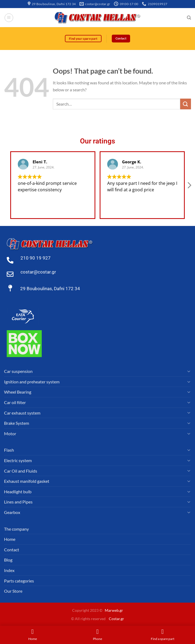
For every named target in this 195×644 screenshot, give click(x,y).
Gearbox (12, 512)
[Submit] (186, 104)
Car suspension (18, 371)
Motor (10, 433)
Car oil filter (15, 402)
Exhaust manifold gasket (27, 481)
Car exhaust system (22, 413)
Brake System (17, 423)
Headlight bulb (18, 492)
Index (9, 570)
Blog (8, 560)
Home (10, 539)
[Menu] (9, 18)
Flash (9, 450)
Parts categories (19, 581)
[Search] (189, 18)
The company (16, 529)
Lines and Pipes (18, 502)
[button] (189, 187)
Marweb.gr (114, 611)
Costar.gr (116, 619)
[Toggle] (189, 371)
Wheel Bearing (18, 392)
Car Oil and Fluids (21, 471)
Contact (12, 550)
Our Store (13, 591)
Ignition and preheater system (32, 382)
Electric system (18, 460)
